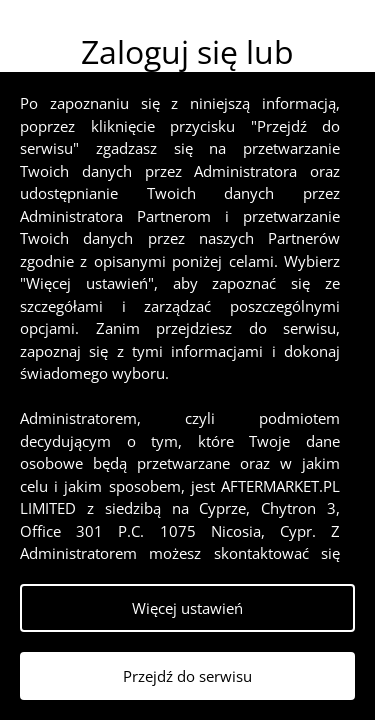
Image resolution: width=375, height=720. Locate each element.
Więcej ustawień (187, 608)
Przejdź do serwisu (187, 676)
